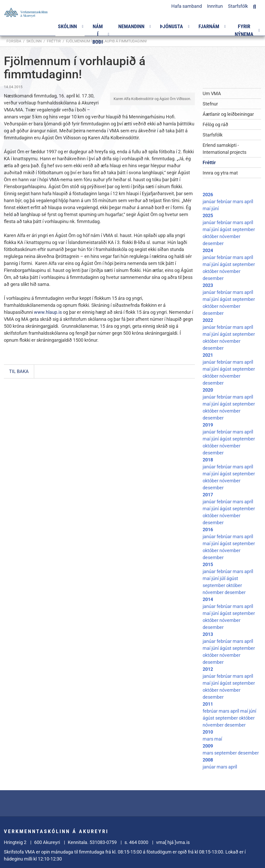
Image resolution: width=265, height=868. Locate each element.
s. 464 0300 (136, 842)
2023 (208, 285)
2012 (208, 669)
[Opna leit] (255, 6)
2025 (208, 215)
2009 (208, 746)
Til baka (19, 371)
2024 (208, 250)
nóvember (230, 236)
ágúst (226, 229)
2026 (208, 195)
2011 (208, 704)
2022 (208, 320)
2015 (208, 564)
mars (238, 201)
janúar (210, 201)
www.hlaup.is (48, 312)
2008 (208, 760)
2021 (208, 355)
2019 (208, 425)
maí (207, 208)
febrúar (225, 201)
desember (213, 243)
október (211, 236)
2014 (208, 599)
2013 (208, 634)
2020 (208, 390)
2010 (208, 732)
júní (215, 208)
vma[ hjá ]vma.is (173, 842)
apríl (249, 201)
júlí (223, 578)
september (244, 229)
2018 (208, 460)
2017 (208, 495)
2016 (208, 530)
